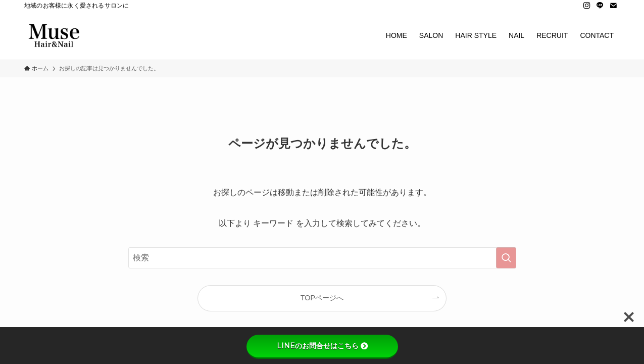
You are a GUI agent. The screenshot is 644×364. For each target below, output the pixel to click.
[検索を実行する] (506, 258)
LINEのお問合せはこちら (322, 346)
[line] (600, 6)
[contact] (613, 6)
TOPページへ (322, 298)
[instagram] (587, 6)
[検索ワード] (322, 258)
